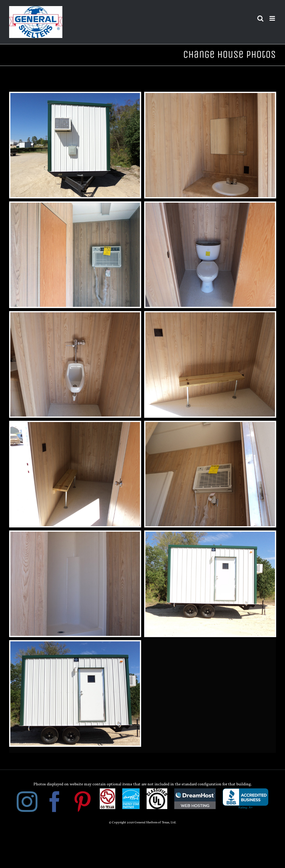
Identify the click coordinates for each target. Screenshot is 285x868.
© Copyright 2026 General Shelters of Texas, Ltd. (142, 823)
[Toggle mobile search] (260, 18)
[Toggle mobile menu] (273, 18)
